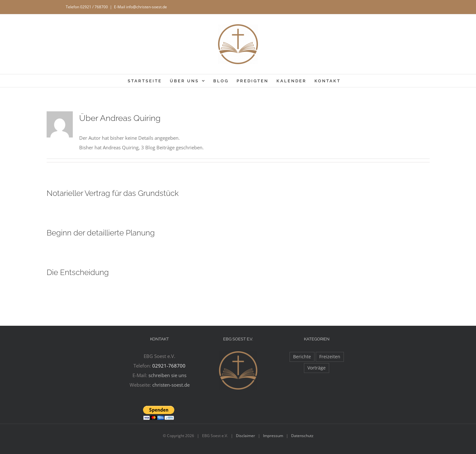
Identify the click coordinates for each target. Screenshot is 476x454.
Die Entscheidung (78, 272)
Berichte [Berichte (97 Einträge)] (302, 357)
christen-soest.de (171, 385)
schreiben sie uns (167, 375)
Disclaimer (246, 436)
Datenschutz (302, 436)
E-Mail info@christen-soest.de (140, 7)
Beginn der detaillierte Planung (101, 233)
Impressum (273, 436)
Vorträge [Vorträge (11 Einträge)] (317, 368)
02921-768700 (169, 366)
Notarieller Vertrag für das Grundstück (113, 193)
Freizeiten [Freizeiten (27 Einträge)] (330, 357)
